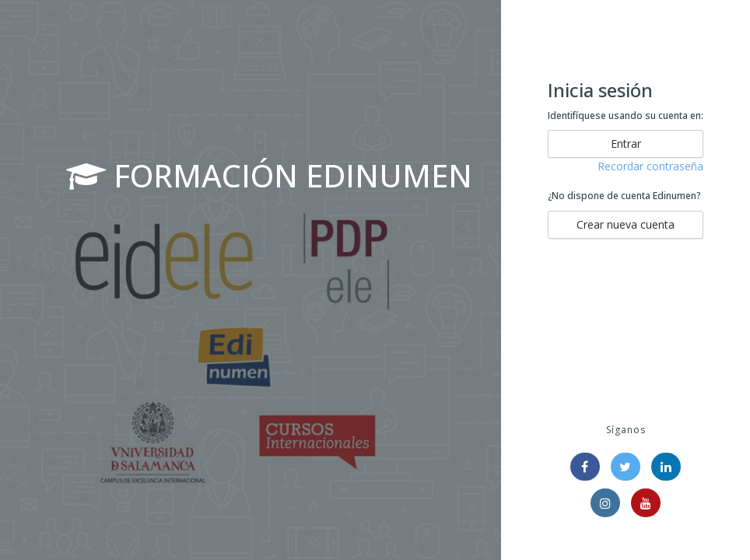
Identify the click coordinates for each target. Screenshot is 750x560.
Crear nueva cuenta (626, 224)
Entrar (626, 143)
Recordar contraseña (650, 166)
